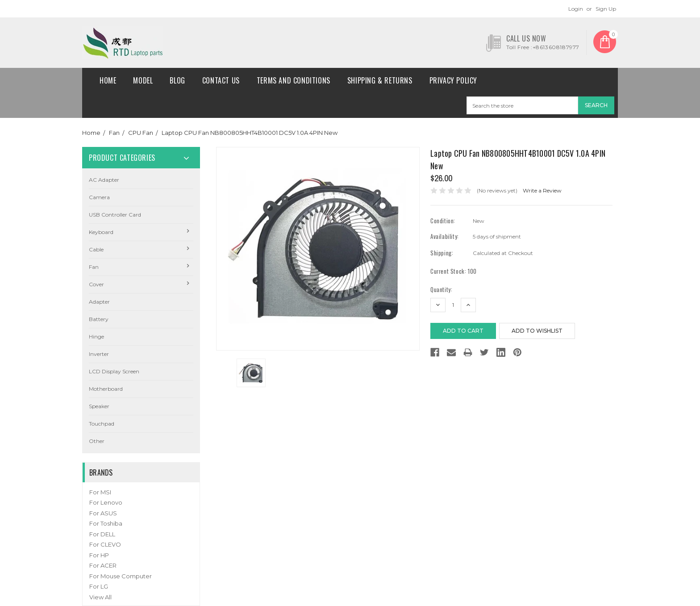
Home (108, 80)
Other (97, 441)
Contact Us (221, 80)
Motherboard (106, 389)
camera (99, 197)
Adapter (99, 302)
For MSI (100, 492)
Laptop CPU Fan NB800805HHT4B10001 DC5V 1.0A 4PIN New (250, 133)
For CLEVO (105, 544)
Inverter (99, 354)
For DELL (102, 534)
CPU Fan (141, 133)
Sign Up (606, 9)
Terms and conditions (294, 80)
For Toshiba (106, 523)
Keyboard (101, 232)
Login (576, 9)
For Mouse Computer (121, 576)
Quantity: (441, 290)
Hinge (96, 336)
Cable (96, 249)
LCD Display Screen (114, 371)
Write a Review (542, 190)
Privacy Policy (453, 80)
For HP (99, 555)
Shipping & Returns (380, 80)
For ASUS (103, 513)
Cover (96, 284)
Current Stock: (454, 271)
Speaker (99, 406)
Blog (177, 80)
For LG (99, 586)
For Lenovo (106, 502)
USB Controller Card (115, 215)
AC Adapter (104, 180)
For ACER (103, 565)
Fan (114, 133)
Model (143, 80)
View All (100, 597)
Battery (99, 319)
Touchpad (102, 424)
